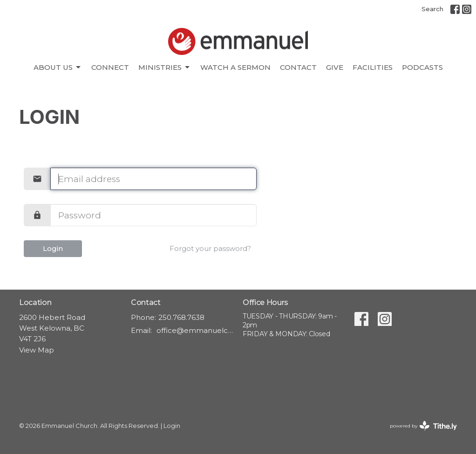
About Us (58, 68)
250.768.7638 (181, 317)
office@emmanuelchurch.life (195, 330)
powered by (423, 426)
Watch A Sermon (235, 67)
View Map (37, 350)
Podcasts (422, 67)
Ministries (165, 68)
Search (432, 9)
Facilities (373, 67)
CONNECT (110, 67)
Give (335, 67)
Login (53, 248)
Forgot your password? (210, 248)
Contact (298, 67)
